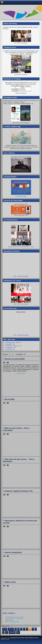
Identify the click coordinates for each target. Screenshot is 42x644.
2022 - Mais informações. (21, 276)
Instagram (27, 123)
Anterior (11, 629)
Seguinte (12, 632)
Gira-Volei (10, 620)
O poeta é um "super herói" (15, 619)
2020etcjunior (21, 373)
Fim (18, 632)
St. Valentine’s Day (13, 622)
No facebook (24, 43)
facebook (17, 123)
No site (17, 43)
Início (5, 629)
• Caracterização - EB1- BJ (13, 342)
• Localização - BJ (10, 348)
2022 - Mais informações (21, 304)
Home (11, 354)
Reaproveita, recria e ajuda (15, 617)
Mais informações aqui (21, 211)
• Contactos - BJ (10, 349)
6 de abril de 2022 (21, 195)
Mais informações (21, 93)
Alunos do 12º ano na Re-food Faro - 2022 (21, 247)
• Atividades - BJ (10, 344)
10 (7, 632)
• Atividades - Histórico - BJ (13, 346)
